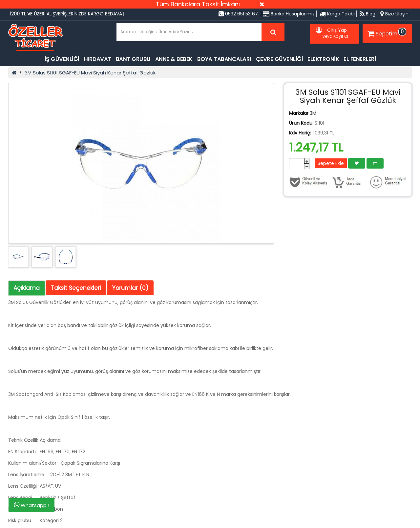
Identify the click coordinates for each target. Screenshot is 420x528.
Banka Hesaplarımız (289, 14)
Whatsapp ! (31, 505)
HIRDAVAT (98, 59)
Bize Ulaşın (394, 14)
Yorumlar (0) (130, 288)
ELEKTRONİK (323, 59)
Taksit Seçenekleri (76, 288)
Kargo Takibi (337, 14)
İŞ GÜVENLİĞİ (62, 59)
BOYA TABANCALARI (224, 59)
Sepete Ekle (331, 163)
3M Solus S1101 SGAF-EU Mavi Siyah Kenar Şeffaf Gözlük (90, 73)
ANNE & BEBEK (174, 59)
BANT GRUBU (133, 59)
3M (313, 113)
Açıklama (27, 288)
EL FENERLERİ (360, 59)
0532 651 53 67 (238, 14)
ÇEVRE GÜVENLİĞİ (280, 59)
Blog (367, 14)
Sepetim (386, 32)
